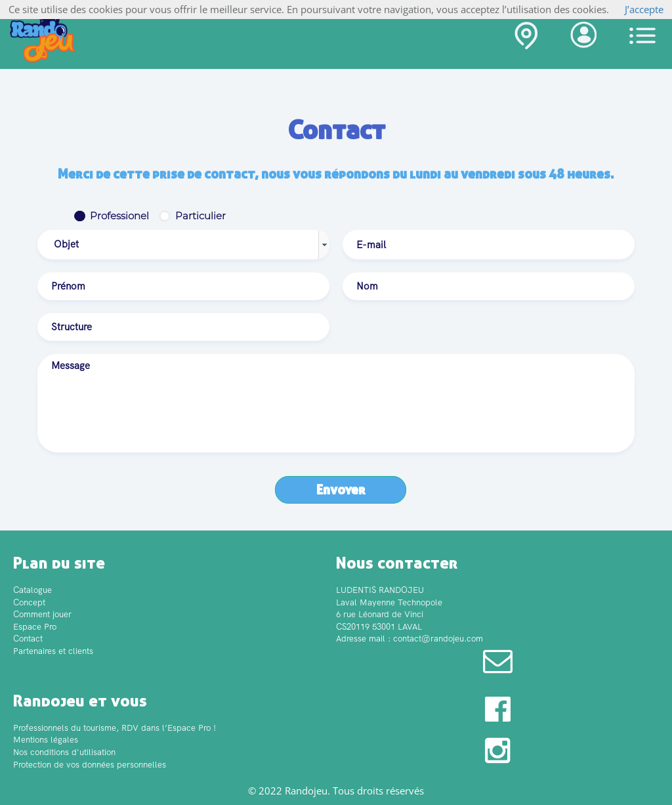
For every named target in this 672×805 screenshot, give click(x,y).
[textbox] (489, 245)
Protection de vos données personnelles (90, 765)
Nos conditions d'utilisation (64, 752)
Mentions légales (46, 740)
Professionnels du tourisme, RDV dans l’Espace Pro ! (115, 728)
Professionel (119, 216)
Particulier (200, 216)
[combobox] (183, 245)
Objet (66, 244)
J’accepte (644, 9)
